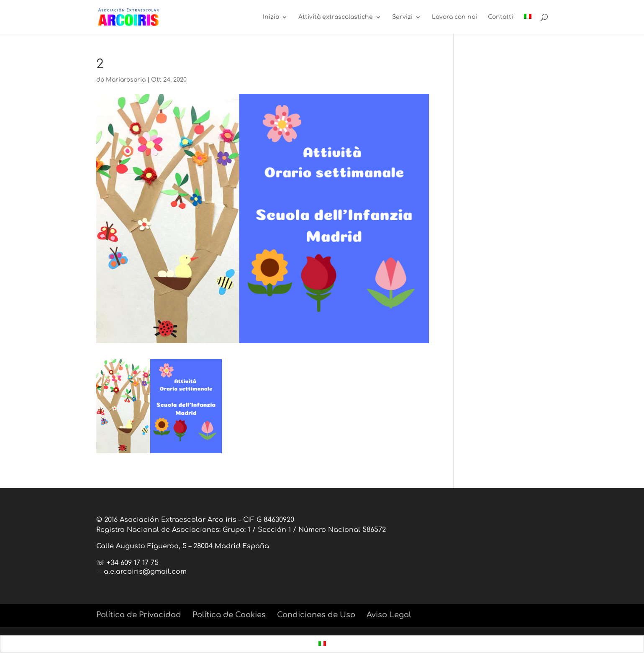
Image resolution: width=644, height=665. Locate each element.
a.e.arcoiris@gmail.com (145, 572)
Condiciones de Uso (316, 615)
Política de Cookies (229, 615)
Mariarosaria (126, 80)
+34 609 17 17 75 (133, 563)
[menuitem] (528, 24)
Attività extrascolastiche (336, 17)
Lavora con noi (454, 17)
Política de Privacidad (139, 615)
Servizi (402, 17)
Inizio (271, 17)
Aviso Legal (389, 615)
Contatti (500, 17)
